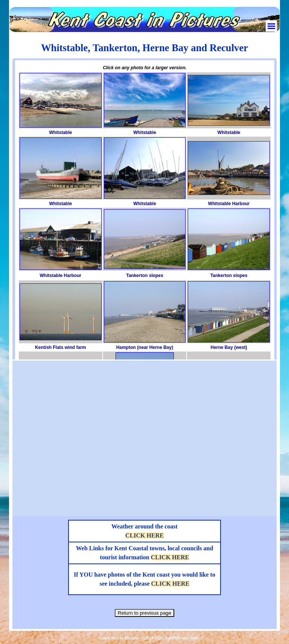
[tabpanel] (144, 48)
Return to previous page (144, 613)
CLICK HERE (144, 535)
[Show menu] (271, 26)
